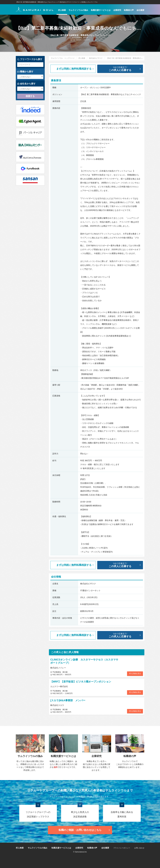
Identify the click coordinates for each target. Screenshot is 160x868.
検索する (30, 96)
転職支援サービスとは (101, 10)
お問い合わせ (139, 848)
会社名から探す (26, 84)
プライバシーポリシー (122, 848)
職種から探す (25, 72)
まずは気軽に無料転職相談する (75, 69)
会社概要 (140, 10)
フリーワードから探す (30, 59)
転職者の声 (129, 10)
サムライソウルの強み (78, 10)
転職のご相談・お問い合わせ (85, 830)
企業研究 (117, 10)
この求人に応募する (122, 69)
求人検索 (62, 10)
